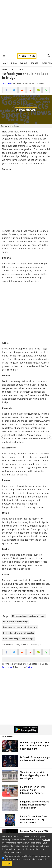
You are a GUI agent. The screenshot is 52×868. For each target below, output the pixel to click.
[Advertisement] (26, 26)
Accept (7, 864)
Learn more (15, 852)
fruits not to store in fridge (16, 622)
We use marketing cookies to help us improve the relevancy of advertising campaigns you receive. (28, 858)
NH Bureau (6, 83)
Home (5, 63)
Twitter (30, 667)
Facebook (7, 667)
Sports (34, 63)
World (24, 63)
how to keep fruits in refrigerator (19, 633)
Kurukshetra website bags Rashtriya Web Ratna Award (50, 436)
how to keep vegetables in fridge (18, 639)
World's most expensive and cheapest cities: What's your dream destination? (2, 436)
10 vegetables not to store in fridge (28, 616)
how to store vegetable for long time (20, 627)
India (14, 63)
